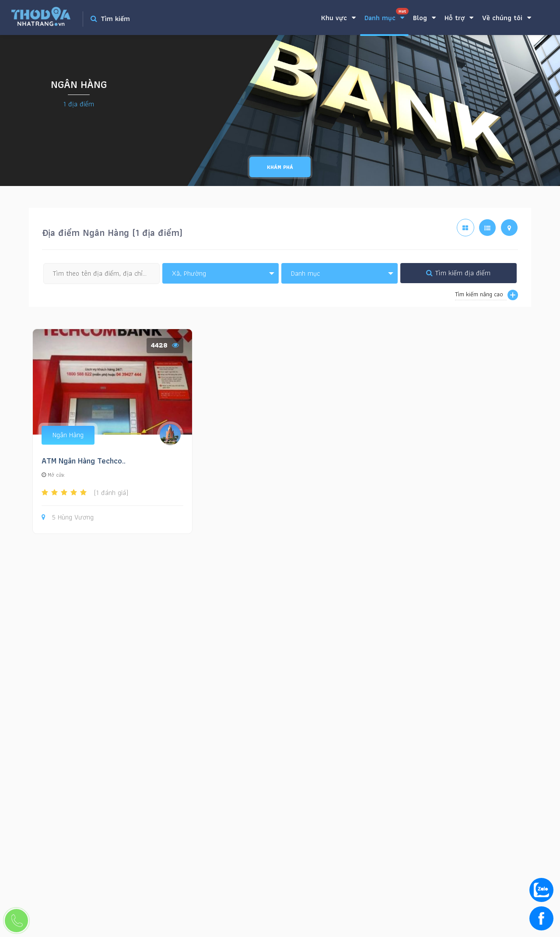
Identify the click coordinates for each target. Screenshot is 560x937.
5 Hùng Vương (68, 518)
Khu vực (338, 18)
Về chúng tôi (507, 18)
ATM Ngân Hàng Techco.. (84, 461)
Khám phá (280, 167)
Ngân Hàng (68, 435)
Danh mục (387, 16)
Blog (424, 18)
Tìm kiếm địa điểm (458, 273)
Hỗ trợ (459, 18)
